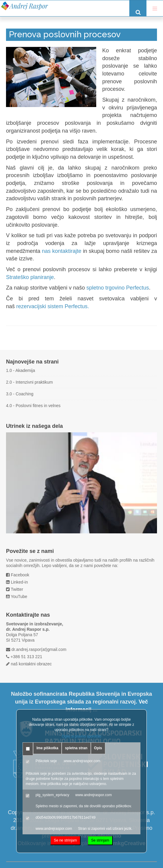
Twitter (17, 589)
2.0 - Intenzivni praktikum (29, 382)
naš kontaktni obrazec (31, 664)
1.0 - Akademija (21, 370)
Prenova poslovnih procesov (65, 34)
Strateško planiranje (30, 277)
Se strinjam (100, 840)
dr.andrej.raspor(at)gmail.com (39, 649)
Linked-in (19, 582)
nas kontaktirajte (62, 251)
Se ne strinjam (65, 840)
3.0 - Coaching (20, 394)
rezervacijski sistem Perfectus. (53, 306)
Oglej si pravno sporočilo (81, 736)
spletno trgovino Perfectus (118, 288)
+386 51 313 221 (26, 657)
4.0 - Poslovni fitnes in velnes (33, 406)
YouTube (19, 597)
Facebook (20, 575)
